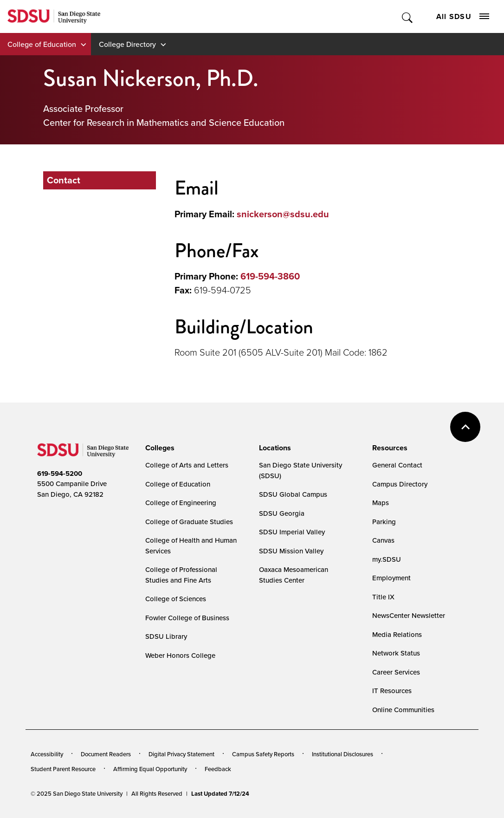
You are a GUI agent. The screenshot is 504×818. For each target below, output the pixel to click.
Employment (391, 578)
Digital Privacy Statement (181, 754)
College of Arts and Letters (187, 465)
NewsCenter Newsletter (409, 615)
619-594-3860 (270, 276)
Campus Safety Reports (263, 754)
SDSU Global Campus (293, 494)
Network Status (396, 653)
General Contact (397, 465)
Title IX (383, 597)
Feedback (218, 769)
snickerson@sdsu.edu (283, 214)
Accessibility (47, 754)
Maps (381, 503)
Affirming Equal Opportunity (150, 769)
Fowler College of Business (187, 618)
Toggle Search (408, 16)
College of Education (42, 44)
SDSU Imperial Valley (292, 532)
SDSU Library (166, 636)
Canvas (383, 540)
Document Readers (106, 754)
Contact (64, 180)
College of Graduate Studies (189, 522)
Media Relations (397, 634)
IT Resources (392, 691)
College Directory (127, 44)
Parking (384, 522)
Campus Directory (400, 484)
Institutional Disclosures (342, 754)
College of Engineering (181, 503)
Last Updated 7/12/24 (220, 794)
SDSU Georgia (282, 513)
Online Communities (403, 710)
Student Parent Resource (63, 769)
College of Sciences (176, 599)
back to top (465, 427)
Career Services (396, 672)
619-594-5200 (60, 474)
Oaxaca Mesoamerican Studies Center (294, 575)
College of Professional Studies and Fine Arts (181, 575)
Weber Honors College (180, 655)
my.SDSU (387, 559)
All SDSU (463, 16)
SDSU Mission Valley (291, 551)
